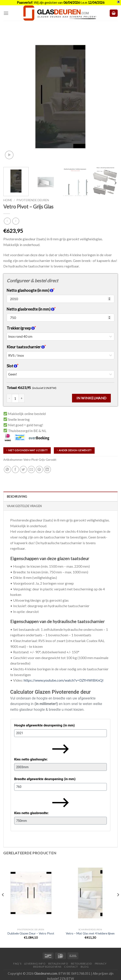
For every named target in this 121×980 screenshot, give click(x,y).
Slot (12, 366)
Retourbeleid (81, 964)
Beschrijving (17, 497)
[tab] (60, 496)
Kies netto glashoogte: (31, 759)
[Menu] (6, 13)
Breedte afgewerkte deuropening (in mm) (45, 779)
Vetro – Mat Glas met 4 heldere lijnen (90, 933)
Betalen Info (58, 964)
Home (8, 200)
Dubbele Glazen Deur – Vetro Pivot (31, 933)
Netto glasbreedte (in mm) (31, 309)
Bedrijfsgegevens (47, 967)
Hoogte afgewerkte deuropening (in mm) (44, 725)
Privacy (101, 964)
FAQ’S (17, 964)
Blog (85, 967)
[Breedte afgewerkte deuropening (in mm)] (60, 787)
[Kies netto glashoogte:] (60, 767)
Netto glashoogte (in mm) (30, 290)
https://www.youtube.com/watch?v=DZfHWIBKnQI (64, 680)
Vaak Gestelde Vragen (24, 506)
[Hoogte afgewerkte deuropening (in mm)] (60, 733)
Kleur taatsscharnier (26, 347)
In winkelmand (92, 398)
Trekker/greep (21, 328)
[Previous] (3, 903)
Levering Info (35, 964)
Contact (71, 967)
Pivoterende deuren (33, 200)
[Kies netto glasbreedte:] (60, 821)
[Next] (115, 183)
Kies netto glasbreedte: (31, 813)
